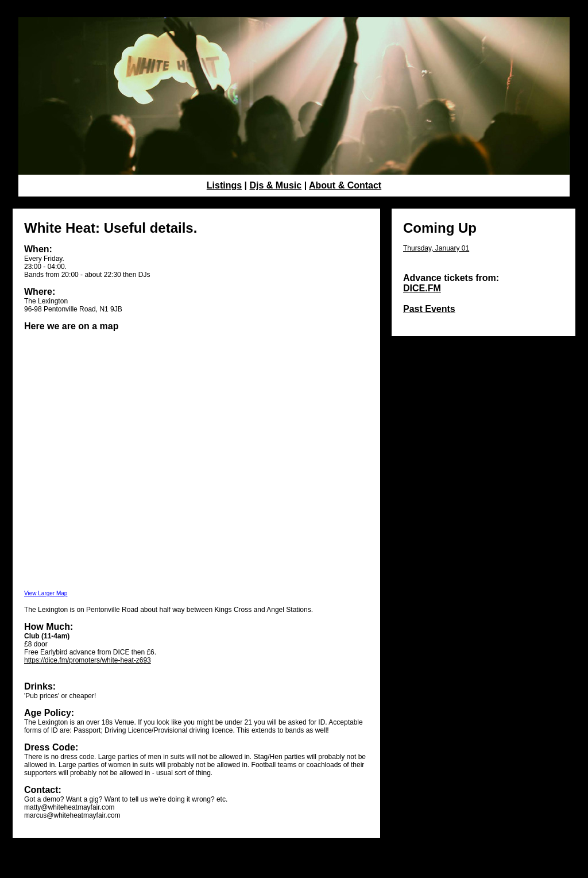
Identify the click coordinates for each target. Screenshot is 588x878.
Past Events (429, 309)
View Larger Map (46, 593)
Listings (224, 185)
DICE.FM (422, 288)
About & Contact (345, 185)
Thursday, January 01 (436, 248)
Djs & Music (276, 185)
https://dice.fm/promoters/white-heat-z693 (88, 660)
